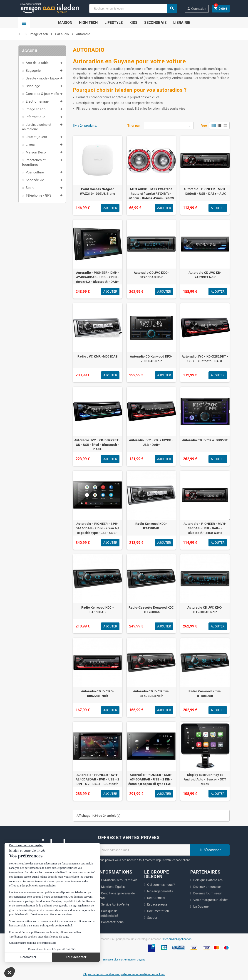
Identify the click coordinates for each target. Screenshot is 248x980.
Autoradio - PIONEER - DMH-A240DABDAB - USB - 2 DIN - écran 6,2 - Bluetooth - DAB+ (98, 277)
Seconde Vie (155, 23)
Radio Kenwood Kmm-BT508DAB (205, 694)
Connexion (197, 9)
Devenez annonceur (207, 887)
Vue (204, 126)
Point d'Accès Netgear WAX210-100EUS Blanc (97, 191)
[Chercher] (133, 9)
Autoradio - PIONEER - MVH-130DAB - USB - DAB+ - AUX (205, 191)
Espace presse (157, 904)
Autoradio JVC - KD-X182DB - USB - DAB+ (151, 442)
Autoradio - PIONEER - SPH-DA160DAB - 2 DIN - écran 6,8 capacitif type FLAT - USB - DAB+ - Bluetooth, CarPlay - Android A (98, 533)
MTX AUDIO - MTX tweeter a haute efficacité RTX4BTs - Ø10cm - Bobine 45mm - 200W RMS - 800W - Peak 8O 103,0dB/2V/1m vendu (151, 198)
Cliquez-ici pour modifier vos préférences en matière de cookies (124, 974)
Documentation (158, 911)
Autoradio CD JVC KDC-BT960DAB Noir (151, 275)
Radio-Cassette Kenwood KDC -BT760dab (151, 610)
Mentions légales (113, 887)
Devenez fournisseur (208, 893)
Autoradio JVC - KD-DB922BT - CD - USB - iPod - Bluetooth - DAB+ (98, 445)
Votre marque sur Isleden (211, 900)
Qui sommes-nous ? (161, 885)
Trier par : (134, 126)
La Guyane (201, 906)
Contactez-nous (112, 922)
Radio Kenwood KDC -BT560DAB (98, 610)
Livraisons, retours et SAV (119, 880)
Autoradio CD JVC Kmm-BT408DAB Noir (151, 694)
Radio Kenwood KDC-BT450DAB (151, 526)
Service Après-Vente (115, 904)
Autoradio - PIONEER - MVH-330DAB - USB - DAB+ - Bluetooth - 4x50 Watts (205, 528)
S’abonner (210, 850)
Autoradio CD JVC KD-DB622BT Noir (98, 694)
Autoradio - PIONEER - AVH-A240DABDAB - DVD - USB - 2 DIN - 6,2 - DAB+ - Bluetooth (97, 779)
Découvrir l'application (177, 939)
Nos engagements (160, 891)
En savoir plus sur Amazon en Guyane (124, 960)
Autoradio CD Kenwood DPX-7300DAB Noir (151, 359)
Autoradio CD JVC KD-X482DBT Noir (205, 275)
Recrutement (156, 898)
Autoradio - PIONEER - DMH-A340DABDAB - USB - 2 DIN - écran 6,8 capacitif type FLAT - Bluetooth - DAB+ (151, 782)
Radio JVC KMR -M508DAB (98, 356)
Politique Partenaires (208, 880)
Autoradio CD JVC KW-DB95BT (205, 440)
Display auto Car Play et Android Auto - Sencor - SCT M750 (205, 779)
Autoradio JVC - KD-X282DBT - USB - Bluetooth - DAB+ (205, 359)
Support (153, 918)
